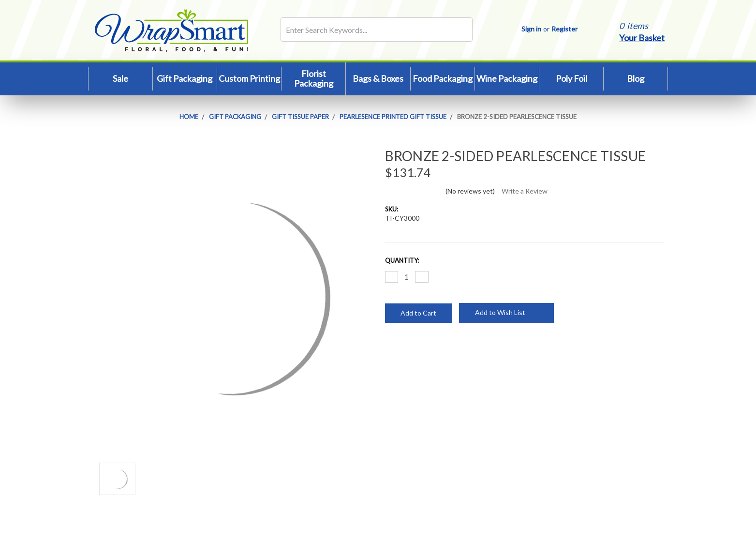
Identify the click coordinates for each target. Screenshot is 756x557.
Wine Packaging (507, 78)
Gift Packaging (185, 78)
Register (564, 29)
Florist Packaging (314, 78)
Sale (120, 78)
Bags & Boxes (378, 78)
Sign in (531, 29)
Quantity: (402, 260)
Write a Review (525, 191)
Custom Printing (249, 78)
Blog (636, 78)
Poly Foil (571, 78)
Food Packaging (443, 78)
